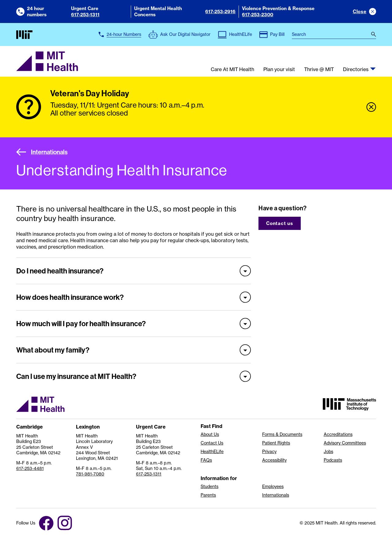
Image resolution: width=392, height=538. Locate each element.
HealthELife (212, 452)
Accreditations (338, 434)
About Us (210, 434)
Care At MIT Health (232, 70)
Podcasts (333, 460)
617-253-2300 (258, 15)
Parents (208, 495)
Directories (356, 70)
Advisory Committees (345, 443)
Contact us (280, 223)
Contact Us (212, 443)
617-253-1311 (85, 15)
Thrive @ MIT (319, 70)
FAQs (206, 460)
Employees (273, 486)
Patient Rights (276, 443)
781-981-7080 (90, 474)
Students (209, 486)
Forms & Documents (282, 434)
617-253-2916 (220, 11)
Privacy (269, 452)
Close (360, 11)
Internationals (42, 152)
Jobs (328, 452)
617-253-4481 (30, 468)
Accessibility (274, 460)
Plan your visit (279, 70)
